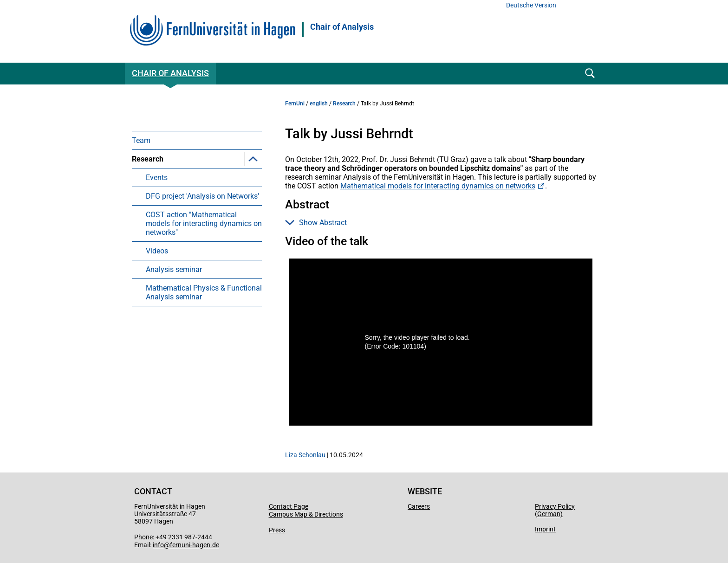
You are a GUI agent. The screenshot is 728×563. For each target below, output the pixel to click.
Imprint (545, 529)
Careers (419, 506)
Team (141, 140)
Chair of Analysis (342, 27)
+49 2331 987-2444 (184, 537)
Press (277, 530)
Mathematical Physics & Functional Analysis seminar (204, 292)
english (319, 104)
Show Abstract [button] (316, 223)
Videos (157, 251)
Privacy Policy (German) (555, 510)
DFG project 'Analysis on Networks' (202, 196)
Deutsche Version (531, 5)
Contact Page (289, 506)
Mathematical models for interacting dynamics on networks (438, 186)
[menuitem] (197, 140)
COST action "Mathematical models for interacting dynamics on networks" (204, 223)
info (158, 545)
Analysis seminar (174, 269)
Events (157, 178)
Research (148, 159)
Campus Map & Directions (306, 514)
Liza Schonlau (305, 455)
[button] (253, 159)
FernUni (295, 104)
